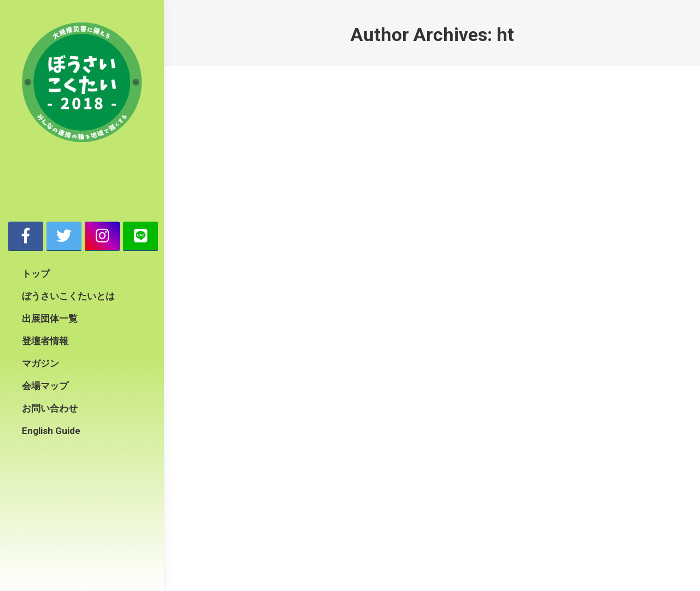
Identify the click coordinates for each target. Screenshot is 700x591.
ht (505, 34)
